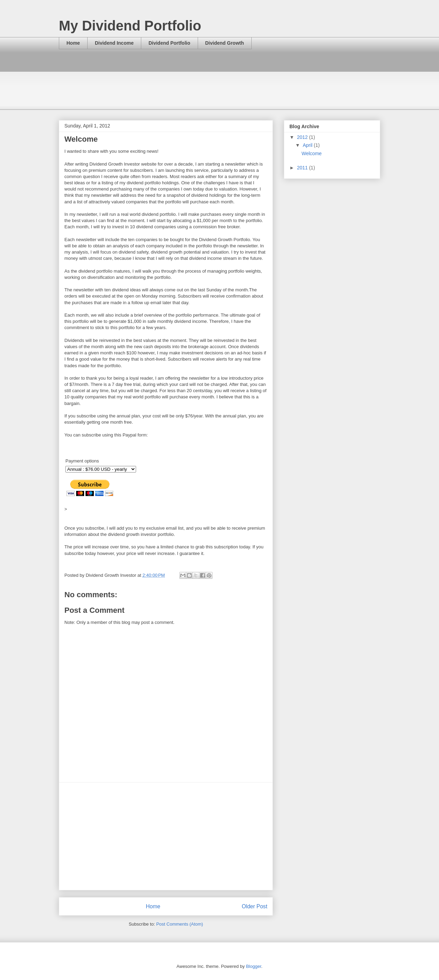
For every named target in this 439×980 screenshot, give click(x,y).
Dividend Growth (225, 43)
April (308, 145)
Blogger (253, 966)
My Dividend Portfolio (130, 26)
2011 (303, 168)
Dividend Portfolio (169, 43)
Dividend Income (114, 43)
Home (73, 43)
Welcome (312, 153)
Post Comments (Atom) (180, 924)
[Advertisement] (185, 75)
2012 (303, 137)
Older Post (254, 906)
